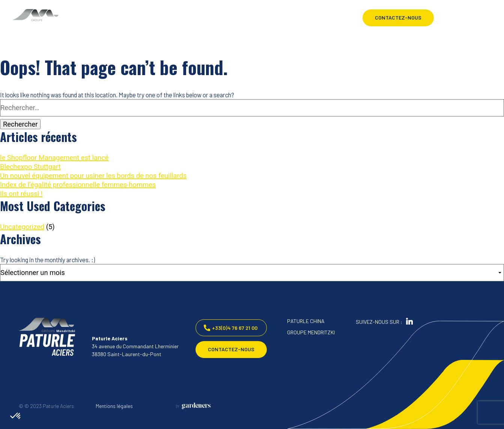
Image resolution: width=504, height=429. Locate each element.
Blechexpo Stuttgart (30, 167)
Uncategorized (22, 227)
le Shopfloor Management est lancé (54, 158)
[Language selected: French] (455, 18)
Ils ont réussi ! (21, 194)
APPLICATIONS (104, 36)
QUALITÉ (96, 45)
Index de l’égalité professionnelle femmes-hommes (78, 185)
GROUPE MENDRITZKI (311, 332)
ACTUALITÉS (168, 18)
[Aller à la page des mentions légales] (193, 406)
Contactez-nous (398, 18)
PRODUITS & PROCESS (113, 27)
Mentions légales (114, 406)
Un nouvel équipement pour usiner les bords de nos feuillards (93, 176)
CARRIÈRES (167, 27)
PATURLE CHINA (306, 321)
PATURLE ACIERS (106, 18)
